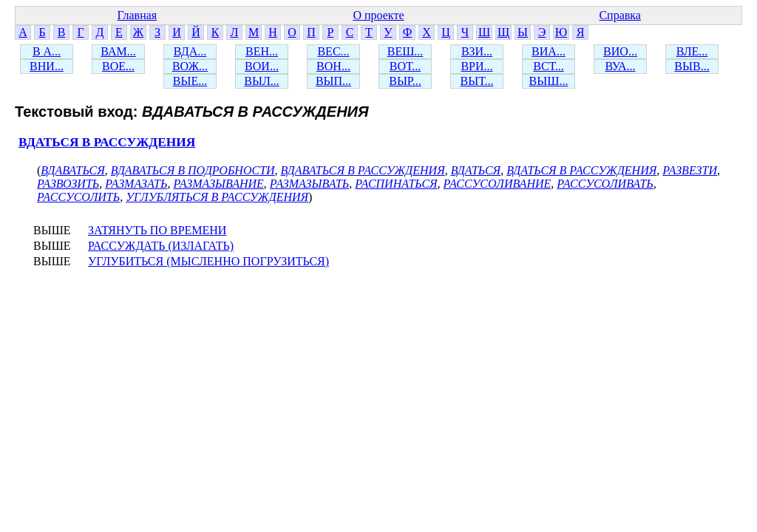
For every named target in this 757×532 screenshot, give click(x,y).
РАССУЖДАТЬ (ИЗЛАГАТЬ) (161, 246)
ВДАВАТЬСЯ (72, 170)
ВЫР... (405, 81)
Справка (620, 15)
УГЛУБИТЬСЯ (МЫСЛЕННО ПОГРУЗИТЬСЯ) (208, 261)
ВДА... (190, 51)
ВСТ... (549, 66)
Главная (137, 15)
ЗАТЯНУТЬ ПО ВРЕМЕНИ (157, 230)
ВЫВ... (692, 66)
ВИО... (620, 51)
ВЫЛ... (261, 81)
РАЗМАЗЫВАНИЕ (218, 184)
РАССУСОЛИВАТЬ (605, 184)
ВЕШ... (405, 51)
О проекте (378, 15)
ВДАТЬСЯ (476, 170)
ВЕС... (333, 51)
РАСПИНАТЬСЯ (396, 184)
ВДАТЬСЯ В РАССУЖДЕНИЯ (107, 142)
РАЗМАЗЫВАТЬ (309, 184)
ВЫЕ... (190, 81)
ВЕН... (262, 51)
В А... (47, 51)
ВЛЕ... (692, 51)
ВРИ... (476, 66)
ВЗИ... (477, 51)
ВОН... (333, 66)
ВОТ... (405, 66)
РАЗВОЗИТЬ (68, 184)
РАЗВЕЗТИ (690, 170)
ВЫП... (333, 81)
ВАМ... (118, 51)
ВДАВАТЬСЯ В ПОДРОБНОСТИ (193, 170)
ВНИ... (47, 66)
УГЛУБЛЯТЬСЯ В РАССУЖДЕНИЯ (217, 197)
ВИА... (549, 51)
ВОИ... (262, 66)
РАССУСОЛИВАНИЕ (498, 184)
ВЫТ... (477, 81)
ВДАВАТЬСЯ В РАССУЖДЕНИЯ (363, 170)
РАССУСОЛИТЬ (78, 197)
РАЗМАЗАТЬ (136, 184)
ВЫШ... (549, 81)
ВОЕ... (118, 66)
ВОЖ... (190, 66)
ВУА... (620, 66)
